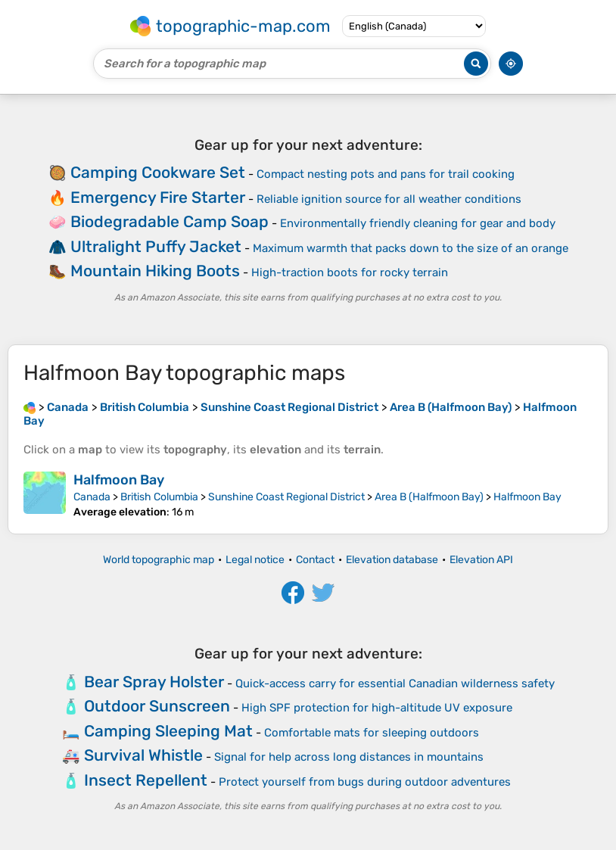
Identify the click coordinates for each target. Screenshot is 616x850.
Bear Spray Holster (154, 682)
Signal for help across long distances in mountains (349, 757)
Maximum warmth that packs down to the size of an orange (411, 248)
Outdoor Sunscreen (157, 706)
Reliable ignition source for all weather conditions (389, 199)
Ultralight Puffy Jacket (156, 246)
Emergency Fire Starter (158, 197)
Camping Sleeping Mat (168, 731)
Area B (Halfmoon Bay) (429, 497)
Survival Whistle (143, 755)
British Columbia (159, 497)
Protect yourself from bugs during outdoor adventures (365, 782)
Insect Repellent (146, 780)
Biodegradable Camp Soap (170, 221)
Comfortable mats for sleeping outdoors (372, 733)
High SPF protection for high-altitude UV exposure (377, 708)
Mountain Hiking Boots (155, 271)
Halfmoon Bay (119, 480)
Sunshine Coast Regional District (286, 497)
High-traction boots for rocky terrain (350, 272)
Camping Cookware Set (158, 172)
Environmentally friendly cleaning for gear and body (418, 223)
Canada (92, 497)
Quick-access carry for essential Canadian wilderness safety (395, 683)
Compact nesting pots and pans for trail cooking (386, 174)
